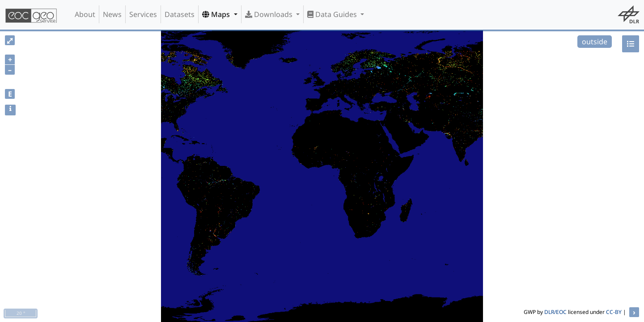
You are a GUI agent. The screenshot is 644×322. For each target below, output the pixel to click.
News (112, 14)
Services (143, 14)
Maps (217, 14)
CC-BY (614, 312)
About (85, 14)
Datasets (180, 14)
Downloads (270, 14)
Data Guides (333, 14)
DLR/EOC (555, 312)
